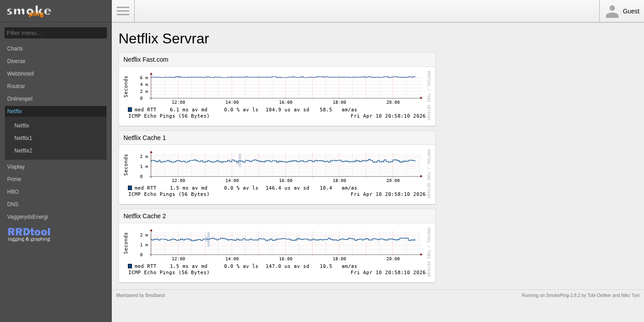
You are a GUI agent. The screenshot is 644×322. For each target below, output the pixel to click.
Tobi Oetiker (599, 295)
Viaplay (16, 167)
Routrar (16, 86)
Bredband (155, 295)
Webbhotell (21, 74)
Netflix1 (23, 138)
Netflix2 (23, 151)
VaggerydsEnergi (28, 217)
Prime (14, 179)
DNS (13, 204)
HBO (13, 192)
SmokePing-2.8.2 (563, 295)
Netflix (15, 111)
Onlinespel (20, 99)
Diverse (16, 61)
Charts (15, 49)
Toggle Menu (123, 11)
